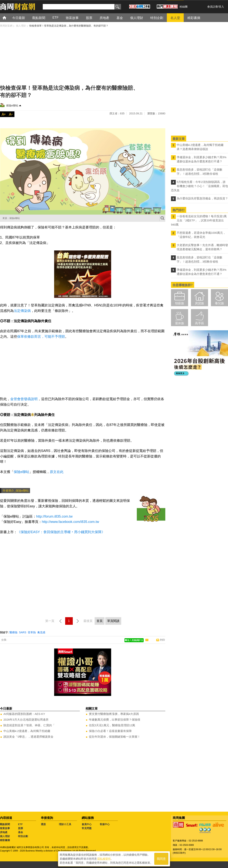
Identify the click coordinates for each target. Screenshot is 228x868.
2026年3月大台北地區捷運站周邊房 (26, 720)
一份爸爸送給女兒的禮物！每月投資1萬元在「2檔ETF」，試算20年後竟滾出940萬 (199, 220)
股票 (21, 828)
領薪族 (180, 303)
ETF (20, 824)
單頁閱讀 (113, 621)
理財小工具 (65, 824)
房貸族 (199, 303)
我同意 (161, 859)
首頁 (8, 18)
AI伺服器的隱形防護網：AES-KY (24, 714)
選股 (43, 824)
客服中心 (105, 824)
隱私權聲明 (104, 859)
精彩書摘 (5, 840)
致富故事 (5, 828)
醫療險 (13, 632)
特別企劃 (23, 836)
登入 (221, 7)
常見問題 (87, 828)
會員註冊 (213, 7)
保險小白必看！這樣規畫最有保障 (110, 731)
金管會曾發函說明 (24, 399)
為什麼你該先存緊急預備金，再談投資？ (202, 198)
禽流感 (41, 632)
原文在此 (57, 472)
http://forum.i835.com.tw (54, 516)
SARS (23, 632)
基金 (21, 832)
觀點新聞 (5, 824)
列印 (162, 640)
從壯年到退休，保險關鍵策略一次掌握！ (115, 737)
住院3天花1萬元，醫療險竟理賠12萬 (112, 725)
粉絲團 (184, 7)
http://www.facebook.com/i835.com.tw (70, 522)
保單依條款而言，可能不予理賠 (41, 337)
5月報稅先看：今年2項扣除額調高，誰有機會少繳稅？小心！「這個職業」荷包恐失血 (199, 186)
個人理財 (5, 836)
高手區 (199, 323)
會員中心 (87, 824)
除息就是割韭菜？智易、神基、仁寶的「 (29, 725)
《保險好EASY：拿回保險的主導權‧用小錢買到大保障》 (61, 532)
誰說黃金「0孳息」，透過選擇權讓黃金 (28, 737)
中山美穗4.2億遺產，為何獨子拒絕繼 (27, 731)
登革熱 (32, 632)
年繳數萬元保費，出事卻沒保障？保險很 (115, 720)
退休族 (180, 323)
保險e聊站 (12, 105)
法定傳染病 (22, 311)
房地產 (4, 832)
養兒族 (219, 303)
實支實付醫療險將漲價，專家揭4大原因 (114, 714)
